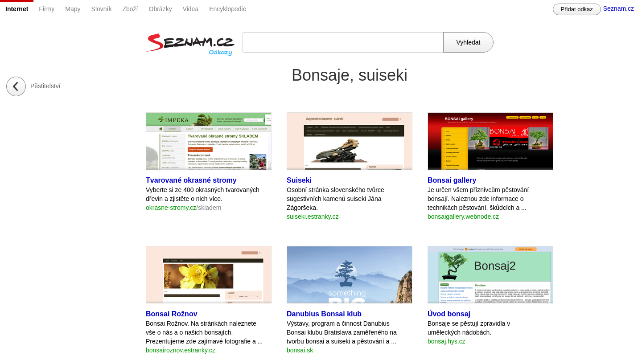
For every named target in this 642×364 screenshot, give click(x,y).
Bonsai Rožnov (172, 314)
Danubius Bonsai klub (324, 314)
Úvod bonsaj (449, 314)
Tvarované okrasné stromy (191, 180)
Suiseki (299, 180)
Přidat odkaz (577, 9)
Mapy (73, 9)
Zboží (130, 9)
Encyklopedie (228, 9)
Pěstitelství (45, 86)
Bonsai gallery (452, 180)
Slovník (102, 9)
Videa (191, 9)
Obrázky (160, 9)
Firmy (47, 9)
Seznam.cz (619, 8)
